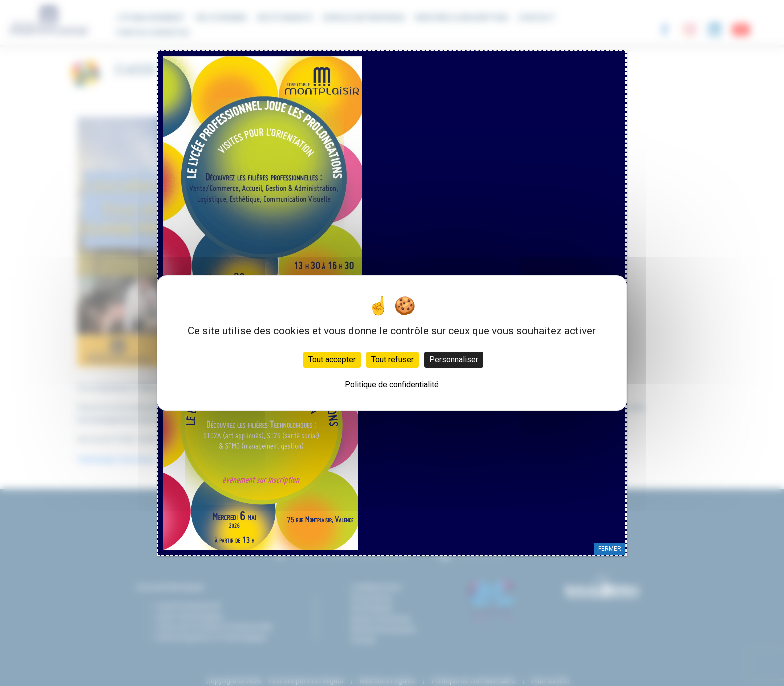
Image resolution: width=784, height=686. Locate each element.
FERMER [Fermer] (610, 549)
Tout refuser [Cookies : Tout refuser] (393, 359)
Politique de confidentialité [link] (392, 384)
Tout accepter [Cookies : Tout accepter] (332, 359)
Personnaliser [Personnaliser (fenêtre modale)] (454, 359)
